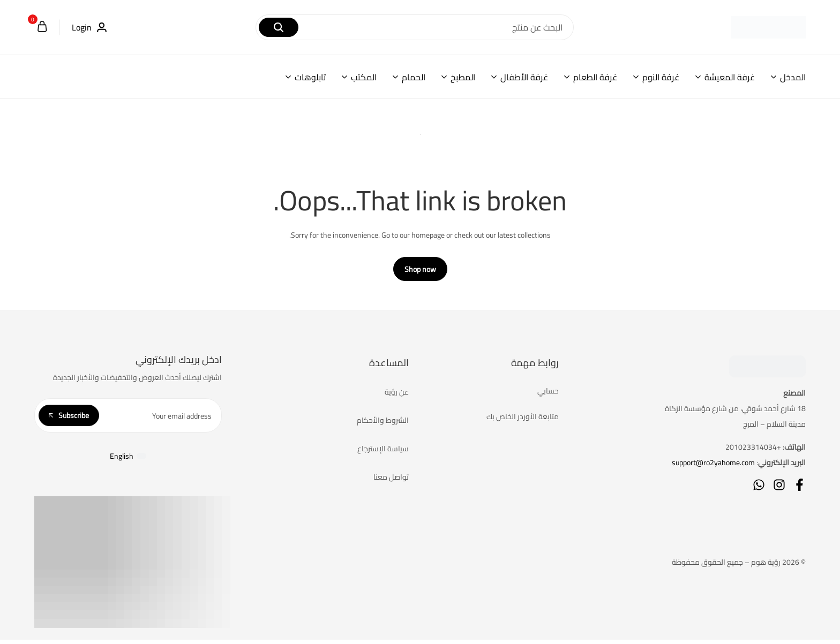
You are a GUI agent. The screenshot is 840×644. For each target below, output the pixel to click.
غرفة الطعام (595, 77)
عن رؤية (397, 396)
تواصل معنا (391, 481)
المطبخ (463, 77)
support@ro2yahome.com (713, 467)
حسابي (548, 395)
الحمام (414, 77)
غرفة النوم (661, 77)
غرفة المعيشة (730, 77)
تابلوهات (310, 77)
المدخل (793, 77)
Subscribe (69, 419)
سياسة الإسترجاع (383, 453)
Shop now (420, 274)
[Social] (800, 489)
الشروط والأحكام (383, 425)
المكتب (364, 77)
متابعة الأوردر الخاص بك (523, 421)
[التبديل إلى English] (128, 460)
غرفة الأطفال (524, 77)
